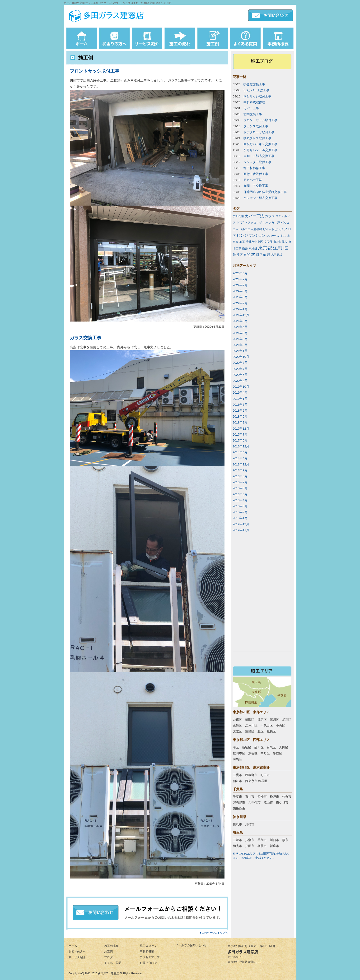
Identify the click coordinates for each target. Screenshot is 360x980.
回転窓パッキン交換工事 (260, 144)
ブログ (108, 957)
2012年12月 (241, 524)
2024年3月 (240, 291)
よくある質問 (113, 963)
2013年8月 (240, 476)
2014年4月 (240, 458)
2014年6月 (240, 452)
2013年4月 (240, 500)
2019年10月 (241, 387)
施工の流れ (111, 946)
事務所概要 (147, 952)
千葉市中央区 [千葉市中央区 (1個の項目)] (254, 242)
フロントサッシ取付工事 (95, 71)
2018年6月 (240, 411)
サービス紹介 (77, 957)
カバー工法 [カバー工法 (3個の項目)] (254, 216)
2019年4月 (240, 393)
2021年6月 (240, 327)
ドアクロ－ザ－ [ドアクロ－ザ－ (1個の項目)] (255, 223)
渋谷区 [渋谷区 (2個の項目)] (238, 255)
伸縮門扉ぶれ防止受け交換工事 (265, 192)
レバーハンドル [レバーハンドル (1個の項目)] (276, 236)
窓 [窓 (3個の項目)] (253, 255)
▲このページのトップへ (214, 933)
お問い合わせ (148, 963)
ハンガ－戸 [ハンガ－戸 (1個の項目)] (273, 223)
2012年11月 (241, 530)
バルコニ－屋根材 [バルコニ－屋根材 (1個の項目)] (251, 229)
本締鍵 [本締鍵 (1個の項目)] (253, 248)
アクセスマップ (150, 957)
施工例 (108, 952)
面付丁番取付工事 (256, 174)
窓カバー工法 (253, 180)
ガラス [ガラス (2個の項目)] (270, 216)
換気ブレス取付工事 (257, 138)
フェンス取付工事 (256, 126)
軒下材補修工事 (254, 168)
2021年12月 (241, 315)
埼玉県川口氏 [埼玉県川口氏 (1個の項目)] (272, 242)
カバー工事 (251, 108)
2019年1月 (240, 399)
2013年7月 (240, 482)
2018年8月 (240, 405)
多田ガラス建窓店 (108, 973)
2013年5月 (240, 494)
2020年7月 (240, 369)
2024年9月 (240, 279)
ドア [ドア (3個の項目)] (240, 222)
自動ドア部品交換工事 (259, 156)
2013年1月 (240, 518)
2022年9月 (240, 303)
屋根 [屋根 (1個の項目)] (285, 242)
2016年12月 (241, 446)
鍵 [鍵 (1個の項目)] (265, 255)
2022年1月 (240, 309)
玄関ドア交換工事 (256, 186)
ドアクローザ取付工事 (259, 132)
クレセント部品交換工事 (260, 198)
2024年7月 (240, 285)
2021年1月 (240, 351)
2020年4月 (240, 381)
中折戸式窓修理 (254, 102)
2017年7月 (240, 435)
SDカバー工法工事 (256, 90)
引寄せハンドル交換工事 (260, 150)
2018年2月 (240, 422)
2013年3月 (240, 506)
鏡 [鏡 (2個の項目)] (269, 255)
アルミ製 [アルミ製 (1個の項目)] (238, 216)
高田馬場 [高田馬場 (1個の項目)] (277, 255)
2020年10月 (241, 357)
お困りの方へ (77, 952)
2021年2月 (240, 345)
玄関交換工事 (253, 114)
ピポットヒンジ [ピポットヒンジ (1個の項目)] (273, 229)
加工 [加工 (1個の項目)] (242, 242)
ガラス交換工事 (86, 338)
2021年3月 (240, 339)
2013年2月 (240, 512)
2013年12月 (241, 464)
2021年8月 (240, 321)
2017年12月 (241, 429)
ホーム (73, 946)
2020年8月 (240, 363)
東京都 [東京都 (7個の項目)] (265, 248)
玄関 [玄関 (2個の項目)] (247, 255)
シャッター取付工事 (257, 162)
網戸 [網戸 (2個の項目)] (259, 255)
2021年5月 (240, 333)
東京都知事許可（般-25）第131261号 (251, 946)
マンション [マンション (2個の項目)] (257, 235)
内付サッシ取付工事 (257, 96)
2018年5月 (240, 416)
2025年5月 (240, 273)
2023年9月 (240, 297)
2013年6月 (240, 488)
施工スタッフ (148, 946)
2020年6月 (240, 375)
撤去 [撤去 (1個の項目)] (245, 248)
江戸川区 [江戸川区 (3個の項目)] (281, 248)
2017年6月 (240, 440)
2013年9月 (240, 470)
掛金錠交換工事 (254, 84)
